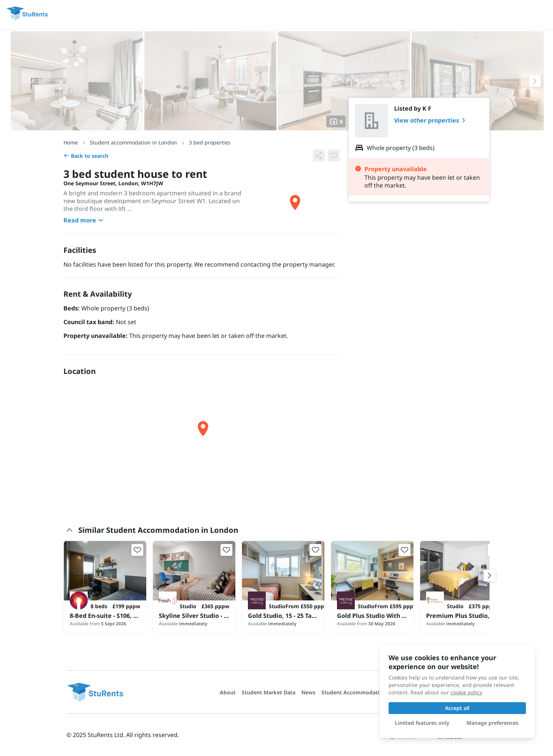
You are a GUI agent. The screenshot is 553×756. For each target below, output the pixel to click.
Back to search (86, 156)
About (228, 692)
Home (71, 142)
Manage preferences (493, 723)
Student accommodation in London (133, 142)
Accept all (457, 708)
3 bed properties (210, 142)
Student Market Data (269, 692)
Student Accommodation (354, 692)
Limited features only (422, 723)
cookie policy (466, 692)
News (308, 692)
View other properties (431, 120)
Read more (84, 220)
